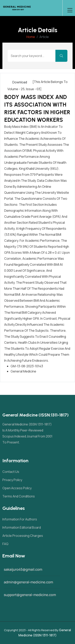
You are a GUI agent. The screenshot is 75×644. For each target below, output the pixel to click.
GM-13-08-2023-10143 (27, 366)
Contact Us (11, 472)
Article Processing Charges (23, 536)
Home (31, 37)
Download (20, 82)
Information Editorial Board (22, 527)
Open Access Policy (17, 488)
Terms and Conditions (19, 496)
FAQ (5, 544)
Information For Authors (20, 519)
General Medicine (23, 371)
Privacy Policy (12, 480)
